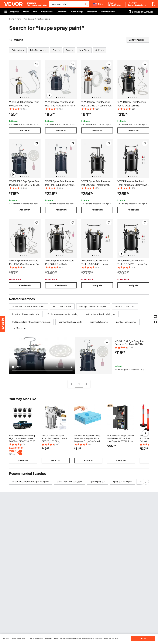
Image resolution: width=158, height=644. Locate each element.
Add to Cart (25, 130)
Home (12, 19)
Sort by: (133, 40)
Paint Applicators (44, 19)
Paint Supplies (29, 19)
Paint (19, 19)
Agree (143, 638)
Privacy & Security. (111, 638)
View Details (25, 285)
